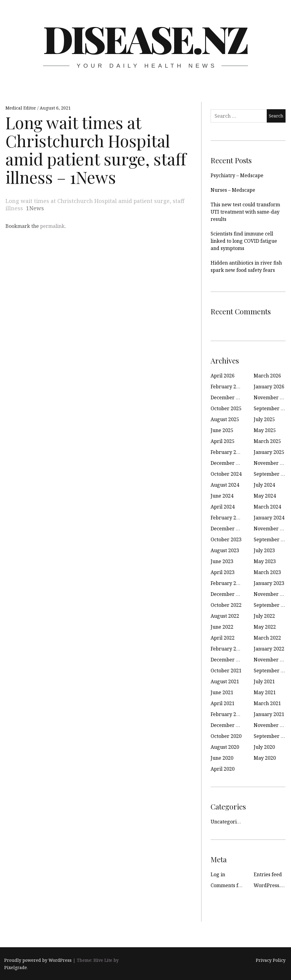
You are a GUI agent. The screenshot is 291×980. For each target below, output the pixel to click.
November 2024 (272, 463)
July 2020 (264, 747)
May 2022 (265, 627)
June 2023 (222, 561)
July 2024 (264, 485)
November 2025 (272, 397)
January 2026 (269, 387)
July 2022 (264, 616)
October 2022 (226, 605)
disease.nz (145, 39)
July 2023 (264, 550)
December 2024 (229, 463)
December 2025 (229, 397)
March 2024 (267, 507)
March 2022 (267, 638)
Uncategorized (228, 822)
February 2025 (227, 452)
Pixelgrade (16, 967)
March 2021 (267, 703)
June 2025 (222, 430)
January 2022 (269, 649)
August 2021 (225, 681)
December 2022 (229, 594)
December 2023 (229, 529)
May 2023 (265, 561)
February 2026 (227, 387)
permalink (52, 226)
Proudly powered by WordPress (38, 960)
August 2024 (225, 485)
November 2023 (272, 529)
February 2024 (227, 518)
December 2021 (229, 660)
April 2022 (223, 638)
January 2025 (269, 452)
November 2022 (272, 594)
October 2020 (226, 736)
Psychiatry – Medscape (237, 175)
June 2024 (222, 496)
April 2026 (223, 376)
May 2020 (265, 758)
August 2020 (225, 747)
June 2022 (222, 627)
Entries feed (268, 874)
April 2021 (223, 703)
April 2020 (223, 769)
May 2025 (265, 430)
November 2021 (272, 660)
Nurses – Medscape (233, 190)
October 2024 (226, 474)
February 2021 (227, 714)
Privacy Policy (271, 960)
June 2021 (222, 692)
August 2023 (225, 550)
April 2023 (223, 572)
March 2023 (267, 572)
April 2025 (223, 441)
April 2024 (223, 507)
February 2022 (227, 649)
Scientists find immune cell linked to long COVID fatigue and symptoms (244, 241)
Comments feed (229, 885)
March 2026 (267, 376)
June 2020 (222, 758)
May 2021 (265, 692)
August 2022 (225, 616)
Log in (218, 874)
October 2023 (226, 539)
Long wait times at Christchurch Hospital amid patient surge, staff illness (95, 204)
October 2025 (226, 408)
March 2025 (267, 441)
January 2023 (269, 583)
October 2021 (226, 671)
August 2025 (225, 419)
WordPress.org (271, 885)
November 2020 (272, 725)
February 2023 (227, 583)
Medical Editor (21, 108)
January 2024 (269, 518)
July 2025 (264, 419)
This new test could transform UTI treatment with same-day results (245, 212)
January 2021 (269, 714)
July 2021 (264, 681)
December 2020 (229, 725)
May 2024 (265, 496)
